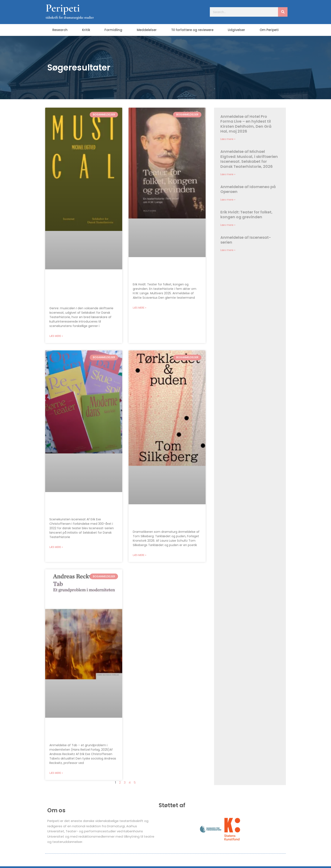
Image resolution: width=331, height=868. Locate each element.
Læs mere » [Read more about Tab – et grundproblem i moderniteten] (56, 774)
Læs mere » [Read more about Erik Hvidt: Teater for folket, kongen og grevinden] (140, 308)
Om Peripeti (269, 30)
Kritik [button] (86, 30)
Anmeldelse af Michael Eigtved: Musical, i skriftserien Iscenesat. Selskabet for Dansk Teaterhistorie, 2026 (84, 289)
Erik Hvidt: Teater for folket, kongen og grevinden (163, 271)
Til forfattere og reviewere (192, 30)
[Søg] (283, 12)
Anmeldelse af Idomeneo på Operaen (248, 189)
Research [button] (60, 30)
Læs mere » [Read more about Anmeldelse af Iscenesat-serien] (56, 547)
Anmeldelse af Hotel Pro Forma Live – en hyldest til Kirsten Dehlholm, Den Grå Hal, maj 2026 (246, 124)
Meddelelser (147, 30)
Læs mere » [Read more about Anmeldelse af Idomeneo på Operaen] (228, 200)
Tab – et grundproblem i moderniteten (76, 732)
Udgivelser (236, 30)
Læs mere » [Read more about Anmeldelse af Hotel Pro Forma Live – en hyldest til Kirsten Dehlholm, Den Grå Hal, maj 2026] (228, 139)
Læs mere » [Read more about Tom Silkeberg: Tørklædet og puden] (140, 555)
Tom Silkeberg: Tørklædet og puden (165, 519)
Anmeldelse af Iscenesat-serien (78, 506)
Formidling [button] (113, 30)
